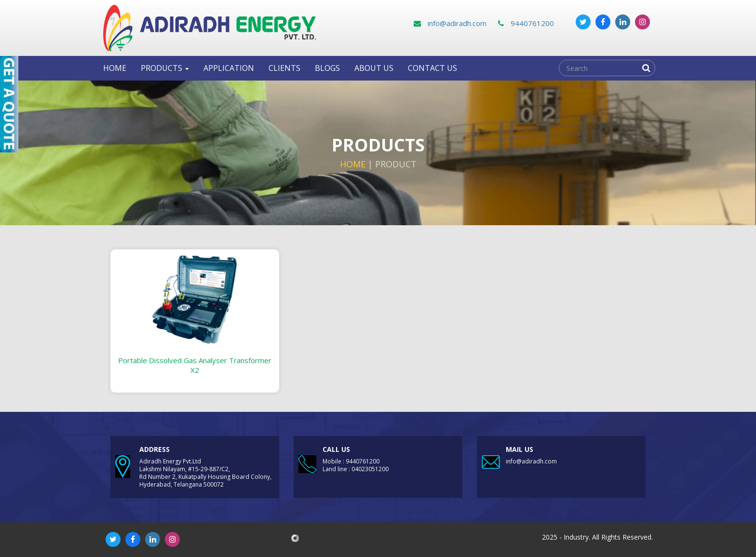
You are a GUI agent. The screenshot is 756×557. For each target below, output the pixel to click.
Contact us (432, 68)
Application (229, 68)
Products (165, 68)
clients (284, 68)
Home (115, 68)
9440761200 (526, 23)
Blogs (327, 68)
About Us (374, 68)
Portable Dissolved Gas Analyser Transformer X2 (195, 365)
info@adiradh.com (450, 23)
